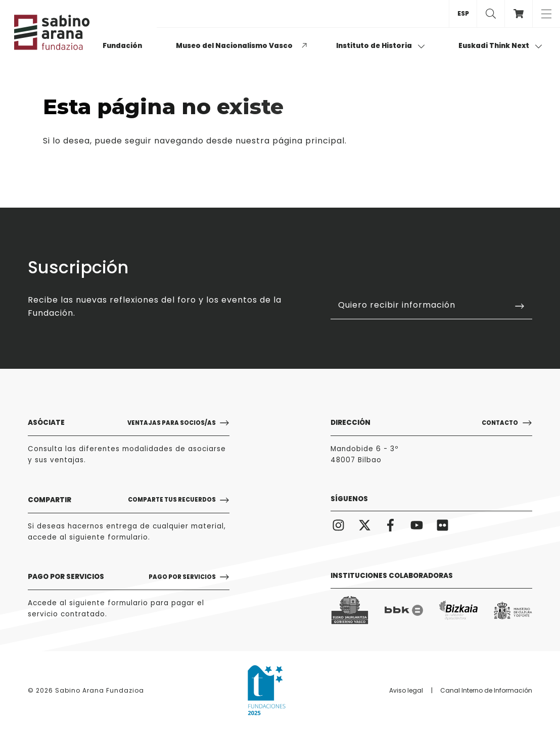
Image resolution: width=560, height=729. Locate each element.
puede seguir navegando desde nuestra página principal (220, 141)
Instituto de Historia (381, 46)
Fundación (122, 46)
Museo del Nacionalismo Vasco (234, 46)
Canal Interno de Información (486, 690)
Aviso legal (406, 690)
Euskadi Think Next (500, 46)
